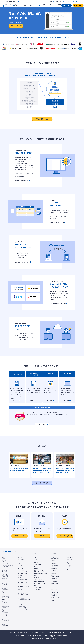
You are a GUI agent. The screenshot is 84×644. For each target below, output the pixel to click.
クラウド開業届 (21, 570)
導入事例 (36, 559)
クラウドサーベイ (6, 623)
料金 (25, 5)
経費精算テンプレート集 (55, 591)
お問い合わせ (66, 5)
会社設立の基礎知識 (54, 572)
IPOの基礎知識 (53, 573)
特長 (37, 5)
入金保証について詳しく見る (57, 222)
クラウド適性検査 (5, 625)
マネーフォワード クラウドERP (24, 575)
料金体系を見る (65, 536)
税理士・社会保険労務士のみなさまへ (41, 583)
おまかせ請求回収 (21, 559)
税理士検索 (36, 563)
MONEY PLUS (70, 566)
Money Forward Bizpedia (56, 558)
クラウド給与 (4, 610)
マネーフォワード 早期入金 (23, 594)
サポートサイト (37, 558)
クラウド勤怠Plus (7, 607)
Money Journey (70, 568)
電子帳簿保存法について (22, 579)
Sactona (25, 602)
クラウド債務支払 (5, 581)
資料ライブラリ (70, 558)
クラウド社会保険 (5, 615)
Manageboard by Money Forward (24, 599)
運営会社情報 (13, 633)
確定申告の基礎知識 (54, 565)
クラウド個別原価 (5, 589)
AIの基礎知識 (53, 585)
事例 (44, 5)
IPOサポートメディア (38, 579)
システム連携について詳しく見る (58, 304)
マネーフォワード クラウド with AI (24, 609)
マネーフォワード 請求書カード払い (24, 591)
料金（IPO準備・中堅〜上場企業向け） (41, 573)
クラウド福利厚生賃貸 (6, 620)
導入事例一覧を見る (42, 483)
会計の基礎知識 (54, 564)
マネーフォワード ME (71, 563)
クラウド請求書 (4, 571)
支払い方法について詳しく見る (22, 262)
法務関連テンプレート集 (55, 596)
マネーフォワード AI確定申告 (7, 568)
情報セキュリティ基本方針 (33, 633)
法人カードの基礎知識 (55, 575)
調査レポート (70, 561)
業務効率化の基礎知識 (55, 577)
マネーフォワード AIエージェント (24, 607)
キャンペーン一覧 (70, 559)
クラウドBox (6, 594)
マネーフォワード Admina (23, 573)
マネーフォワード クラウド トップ (10, 2)
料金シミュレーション (38, 575)
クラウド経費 (4, 579)
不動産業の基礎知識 (54, 583)
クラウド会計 (4, 558)
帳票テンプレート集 (54, 592)
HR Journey (69, 569)
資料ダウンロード (78, 5)
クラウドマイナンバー (6, 617)
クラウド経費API (37, 589)
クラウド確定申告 (7, 566)
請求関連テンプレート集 (55, 589)
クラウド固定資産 (5, 587)
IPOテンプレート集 (54, 599)
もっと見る (44, 425)
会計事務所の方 (59, 2)
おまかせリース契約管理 (22, 561)
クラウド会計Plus (5, 561)
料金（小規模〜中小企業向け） (40, 572)
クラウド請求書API (38, 588)
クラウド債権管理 (6, 576)
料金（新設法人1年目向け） (39, 570)
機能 (31, 5)
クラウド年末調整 (5, 612)
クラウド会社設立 (21, 568)
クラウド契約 (20, 565)
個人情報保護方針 (22, 633)
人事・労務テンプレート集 (56, 594)
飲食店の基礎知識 (54, 578)
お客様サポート (69, 2)
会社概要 (50, 2)
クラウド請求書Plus (5, 574)
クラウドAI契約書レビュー (23, 567)
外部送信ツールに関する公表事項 (54, 633)
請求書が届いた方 (59, 5)
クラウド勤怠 (6, 605)
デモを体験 (42, 119)
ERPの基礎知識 (54, 562)
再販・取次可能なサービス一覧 (24, 587)
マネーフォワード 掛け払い (6, 597)
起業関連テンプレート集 (55, 597)
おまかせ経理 (20, 558)
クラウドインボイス (5, 584)
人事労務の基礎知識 (54, 567)
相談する (42, 536)
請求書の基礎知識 (54, 569)
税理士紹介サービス (38, 561)
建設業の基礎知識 (54, 580)
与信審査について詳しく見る (22, 180)
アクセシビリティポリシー (68, 633)
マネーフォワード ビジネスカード (24, 572)
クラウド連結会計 (5, 592)
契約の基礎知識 (54, 570)
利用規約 (43, 633)
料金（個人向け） (38, 568)
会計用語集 (53, 560)
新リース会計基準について (23, 583)
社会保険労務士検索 (38, 564)
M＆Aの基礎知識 (54, 582)
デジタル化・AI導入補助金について (24, 581)
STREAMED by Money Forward (23, 596)
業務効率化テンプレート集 (56, 601)
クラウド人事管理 (5, 602)
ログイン (78, 2)
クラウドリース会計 (6, 563)
